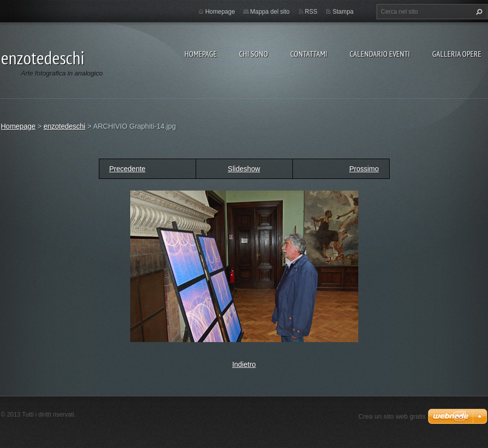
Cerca (478, 12)
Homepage (201, 54)
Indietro (244, 364)
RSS (311, 12)
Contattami (309, 54)
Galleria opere (457, 54)
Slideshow (244, 169)
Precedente (128, 169)
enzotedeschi (65, 126)
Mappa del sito (270, 12)
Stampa (343, 12)
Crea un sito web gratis (392, 416)
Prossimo (364, 169)
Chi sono (254, 54)
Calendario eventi (380, 54)
